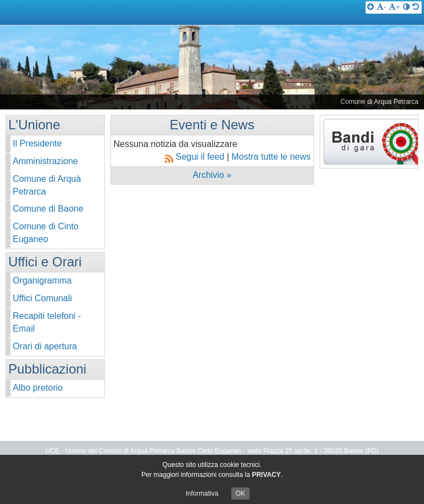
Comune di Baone (48, 209)
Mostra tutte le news (271, 157)
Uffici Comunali (42, 298)
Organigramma (42, 280)
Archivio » (212, 175)
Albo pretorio (38, 388)
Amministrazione (45, 161)
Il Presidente (37, 143)
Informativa (202, 494)
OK (240, 494)
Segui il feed (196, 157)
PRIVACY (266, 475)
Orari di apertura (45, 346)
